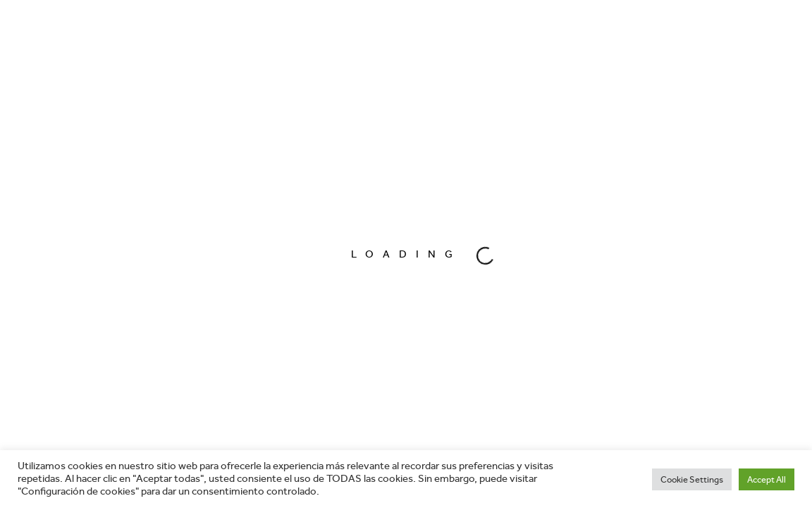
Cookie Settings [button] (692, 479)
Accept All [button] (767, 479)
